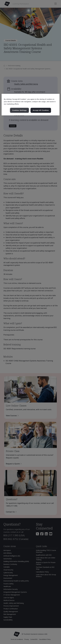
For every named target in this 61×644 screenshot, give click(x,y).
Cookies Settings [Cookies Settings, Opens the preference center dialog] (19, 110)
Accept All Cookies (41, 110)
